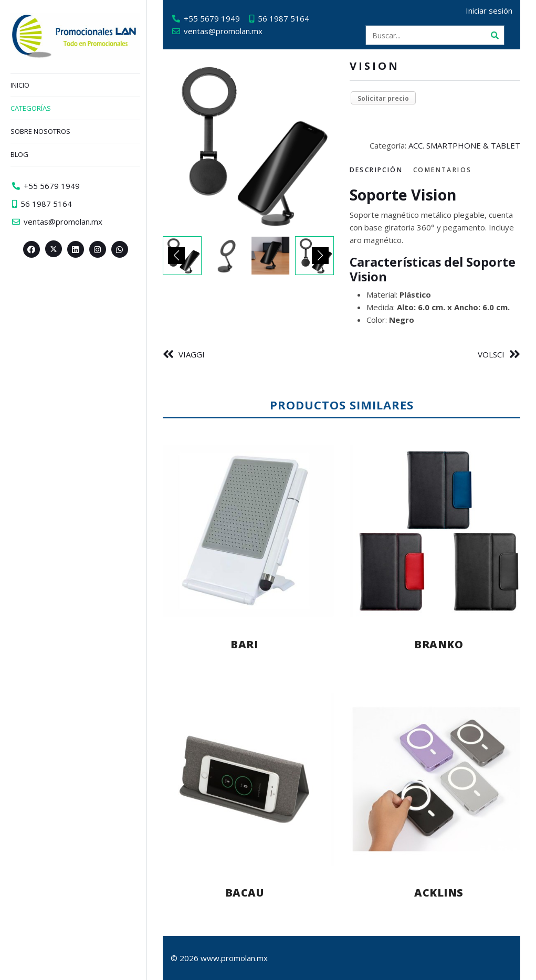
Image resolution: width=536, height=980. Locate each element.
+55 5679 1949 (212, 18)
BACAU (245, 893)
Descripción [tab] (376, 170)
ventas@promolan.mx (223, 31)
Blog (19, 154)
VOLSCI (491, 354)
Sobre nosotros (40, 131)
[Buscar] (495, 35)
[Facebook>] (31, 249)
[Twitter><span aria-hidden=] (54, 249)
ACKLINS (439, 893)
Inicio (20, 85)
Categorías (31, 108)
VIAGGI (192, 354)
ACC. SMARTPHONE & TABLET (464, 145)
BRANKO (439, 644)
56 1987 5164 (283, 18)
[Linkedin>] (76, 249)
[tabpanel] (435, 256)
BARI (244, 644)
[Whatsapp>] (120, 249)
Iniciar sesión (489, 10)
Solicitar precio (383, 98)
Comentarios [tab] (442, 170)
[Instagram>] (98, 249)
